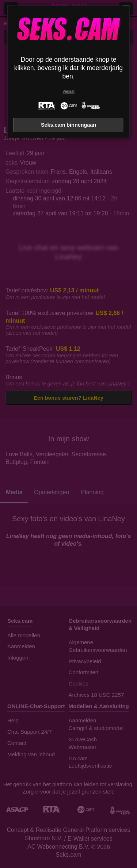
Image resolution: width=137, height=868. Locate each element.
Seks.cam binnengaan (68, 125)
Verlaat (68, 91)
